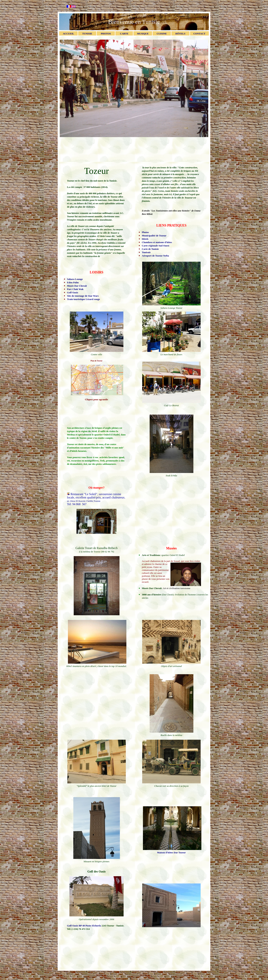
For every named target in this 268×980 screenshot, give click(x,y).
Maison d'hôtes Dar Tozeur (171, 853)
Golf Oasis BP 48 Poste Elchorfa (84, 926)
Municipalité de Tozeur (154, 236)
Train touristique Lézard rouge (83, 299)
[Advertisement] (134, 149)
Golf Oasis (73, 292)
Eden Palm (73, 282)
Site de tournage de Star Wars (83, 296)
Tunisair (146, 252)
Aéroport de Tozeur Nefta (155, 256)
